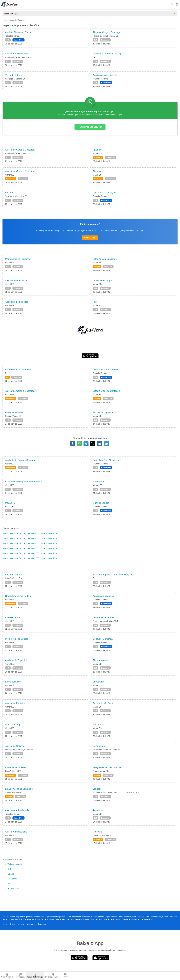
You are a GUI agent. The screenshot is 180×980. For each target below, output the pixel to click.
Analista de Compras (103, 280)
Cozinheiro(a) (99, 746)
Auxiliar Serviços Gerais (17, 54)
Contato (6, 924)
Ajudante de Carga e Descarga (21, 460)
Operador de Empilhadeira (18, 596)
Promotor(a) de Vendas (17, 639)
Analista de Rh (12, 617)
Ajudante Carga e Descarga (106, 32)
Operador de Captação (104, 193)
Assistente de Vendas (103, 617)
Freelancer (98, 157)
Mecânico (10, 503)
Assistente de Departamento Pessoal (24, 482)
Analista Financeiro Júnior (18, 32)
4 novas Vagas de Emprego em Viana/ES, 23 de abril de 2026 (30, 558)
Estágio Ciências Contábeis (106, 391)
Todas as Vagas (15, 864)
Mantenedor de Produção (18, 259)
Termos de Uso (18, 924)
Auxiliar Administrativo (16, 832)
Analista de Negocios (103, 596)
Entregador (98, 682)
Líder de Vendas (101, 503)
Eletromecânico (13, 682)
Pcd (95, 302)
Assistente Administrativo (105, 370)
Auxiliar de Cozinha (15, 746)
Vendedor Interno (14, 75)
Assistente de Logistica (17, 302)
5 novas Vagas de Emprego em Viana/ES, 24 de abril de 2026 (30, 553)
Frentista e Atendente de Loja (107, 54)
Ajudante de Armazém (16, 767)
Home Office (19, 40)
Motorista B (98, 482)
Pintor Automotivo (101, 660)
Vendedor (10, 193)
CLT (8, 40)
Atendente (98, 810)
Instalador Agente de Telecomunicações (112, 575)
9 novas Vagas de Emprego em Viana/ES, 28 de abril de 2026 (30, 543)
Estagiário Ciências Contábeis (108, 767)
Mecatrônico (99, 725)
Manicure (97, 832)
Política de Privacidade (37, 924)
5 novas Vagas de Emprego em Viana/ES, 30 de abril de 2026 (30, 533)
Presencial (105, 40)
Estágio (97, 267)
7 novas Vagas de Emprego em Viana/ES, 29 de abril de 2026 (30, 538)
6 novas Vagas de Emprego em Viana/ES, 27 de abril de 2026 (30, 548)
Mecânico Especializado (17, 280)
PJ (7, 377)
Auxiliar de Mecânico (103, 703)
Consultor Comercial (103, 639)
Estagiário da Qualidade (105, 259)
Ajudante (97, 150)
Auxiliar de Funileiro (15, 703)
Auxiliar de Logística (103, 412)
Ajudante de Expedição (17, 660)
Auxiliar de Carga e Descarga (20, 150)
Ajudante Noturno (14, 412)
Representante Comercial (18, 370)
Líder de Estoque (14, 725)
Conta (65, 975)
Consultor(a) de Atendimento (107, 460)
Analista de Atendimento (105, 75)
